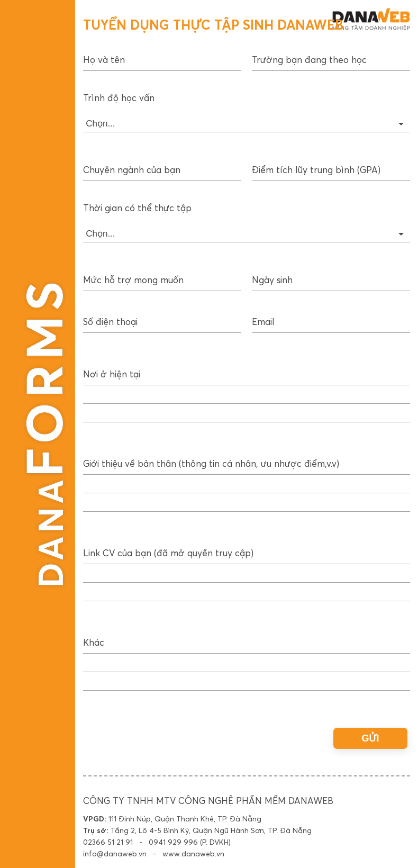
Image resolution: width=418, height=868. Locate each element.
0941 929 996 (173, 843)
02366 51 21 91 (108, 843)
